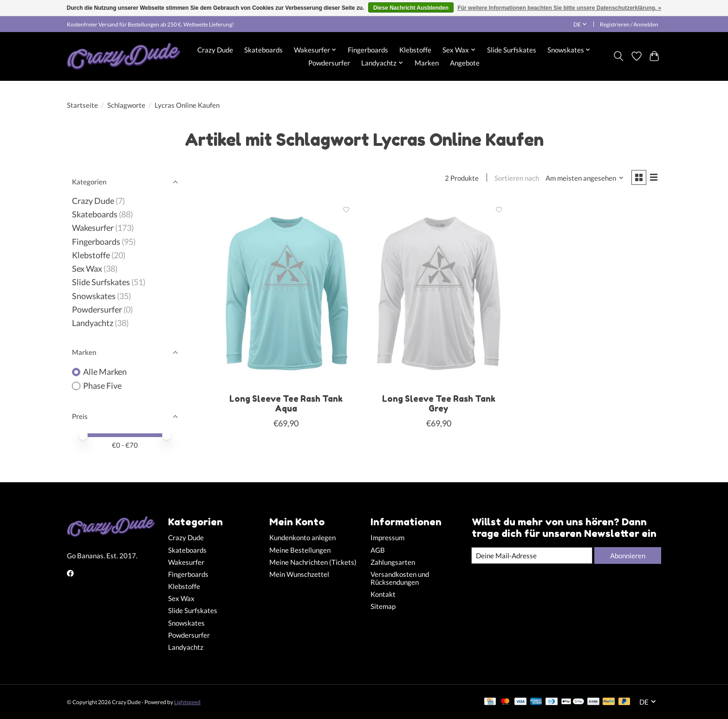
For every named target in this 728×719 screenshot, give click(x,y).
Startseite (82, 105)
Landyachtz (93, 323)
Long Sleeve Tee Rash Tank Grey (439, 405)
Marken (427, 63)
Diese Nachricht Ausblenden (411, 8)
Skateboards (263, 50)
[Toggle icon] (619, 56)
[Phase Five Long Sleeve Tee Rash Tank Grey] (439, 294)
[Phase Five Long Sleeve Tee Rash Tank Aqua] (286, 294)
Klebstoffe (415, 50)
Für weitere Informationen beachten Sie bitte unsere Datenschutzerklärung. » (559, 8)
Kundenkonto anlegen (302, 538)
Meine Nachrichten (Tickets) (313, 562)
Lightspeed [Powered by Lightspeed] (187, 702)
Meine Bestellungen (300, 550)
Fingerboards (368, 50)
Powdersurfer (329, 63)
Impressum (387, 538)
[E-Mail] (531, 556)
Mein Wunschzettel (299, 574)
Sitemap (383, 606)
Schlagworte (126, 105)
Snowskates (94, 296)
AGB (378, 550)
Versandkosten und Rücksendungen (400, 578)
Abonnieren (626, 555)
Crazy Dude (215, 50)
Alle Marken (105, 372)
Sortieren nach (514, 179)
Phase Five (102, 386)
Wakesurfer (93, 228)
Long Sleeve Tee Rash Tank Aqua (286, 405)
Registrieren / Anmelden (629, 24)
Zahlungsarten (393, 562)
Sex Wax (87, 269)
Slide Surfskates (512, 50)
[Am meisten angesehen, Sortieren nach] (582, 179)
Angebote (465, 63)
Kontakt (383, 594)
